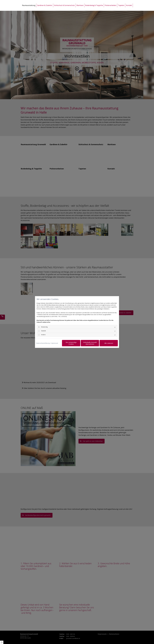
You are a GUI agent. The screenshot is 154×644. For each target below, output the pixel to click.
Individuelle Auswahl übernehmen (90, 343)
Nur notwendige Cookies (71, 343)
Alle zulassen (109, 343)
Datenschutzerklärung (43, 343)
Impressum (55, 343)
